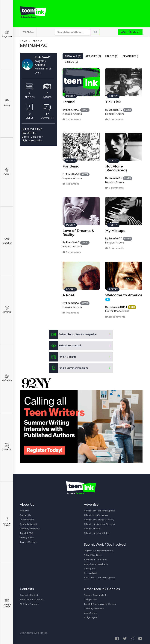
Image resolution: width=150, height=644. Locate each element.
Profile (37, 41)
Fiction (7, 172)
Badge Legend (91, 618)
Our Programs (27, 520)
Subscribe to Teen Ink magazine (99, 578)
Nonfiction (7, 240)
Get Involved (90, 573)
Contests (7, 447)
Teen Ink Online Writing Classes (100, 604)
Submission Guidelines (95, 560)
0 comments (72, 119)
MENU (28, 32)
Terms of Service (28, 542)
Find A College (63, 357)
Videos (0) (71, 62)
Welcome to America (124, 295)
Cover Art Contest (29, 595)
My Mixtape (115, 231)
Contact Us (25, 515)
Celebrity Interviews (30, 529)
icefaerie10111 (118, 307)
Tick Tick (113, 102)
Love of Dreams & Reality (78, 233)
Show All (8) (73, 56)
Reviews (7, 309)
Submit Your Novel (93, 555)
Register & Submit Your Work (98, 551)
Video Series (90, 613)
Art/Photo (7, 378)
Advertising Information (96, 515)
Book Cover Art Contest (32, 600)
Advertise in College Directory (99, 520)
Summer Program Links (96, 595)
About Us (24, 511)
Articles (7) (93, 56)
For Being (71, 166)
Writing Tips (90, 569)
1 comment (71, 184)
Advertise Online (93, 529)
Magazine (7, 34)
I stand (69, 102)
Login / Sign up (130, 32)
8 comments (72, 252)
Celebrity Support (28, 524)
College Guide (7, 603)
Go (95, 32)
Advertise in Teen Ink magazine (99, 511)
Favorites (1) (131, 56)
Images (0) (112, 56)
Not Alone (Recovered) (116, 168)
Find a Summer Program (69, 368)
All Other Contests (29, 604)
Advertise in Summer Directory (100, 524)
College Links (91, 600)
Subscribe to (73, 334)
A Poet (68, 295)
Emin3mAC (73, 110)
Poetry (7, 103)
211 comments (115, 317)
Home (23, 41)
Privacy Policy (27, 538)
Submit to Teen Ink (65, 346)
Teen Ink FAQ (26, 533)
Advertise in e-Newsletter (97, 533)
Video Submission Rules (96, 564)
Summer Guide (7, 522)
